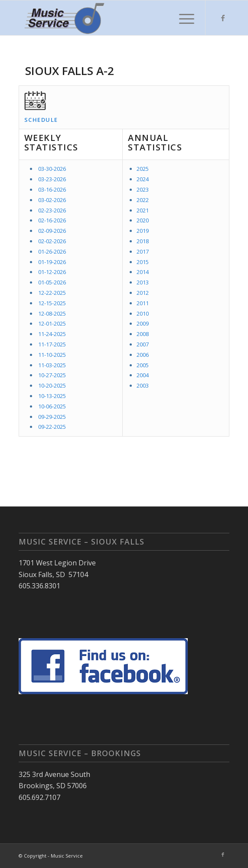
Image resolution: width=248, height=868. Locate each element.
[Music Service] (103, 18)
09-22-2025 (52, 427)
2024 (143, 179)
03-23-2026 (52, 179)
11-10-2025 (52, 355)
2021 (143, 210)
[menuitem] (182, 18)
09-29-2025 (52, 417)
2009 (143, 323)
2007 (143, 344)
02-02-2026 (52, 241)
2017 (143, 251)
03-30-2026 (52, 169)
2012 (143, 293)
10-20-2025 (52, 385)
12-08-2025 (52, 313)
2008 (143, 334)
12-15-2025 (52, 303)
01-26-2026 (52, 251)
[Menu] (182, 18)
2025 (143, 169)
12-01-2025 (52, 323)
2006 (143, 355)
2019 (143, 231)
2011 (143, 303)
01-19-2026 (52, 262)
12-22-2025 (52, 293)
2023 (143, 189)
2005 (143, 365)
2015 (143, 262)
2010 (143, 313)
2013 (143, 282)
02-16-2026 (52, 220)
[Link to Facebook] (223, 18)
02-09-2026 (52, 231)
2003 (143, 385)
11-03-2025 (52, 365)
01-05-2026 (52, 282)
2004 (143, 375)
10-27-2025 (52, 375)
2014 (143, 272)
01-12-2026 (52, 272)
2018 (143, 241)
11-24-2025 (52, 334)
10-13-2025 (52, 396)
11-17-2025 (52, 344)
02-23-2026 (52, 210)
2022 (143, 200)
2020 (143, 220)
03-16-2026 (52, 189)
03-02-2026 (52, 200)
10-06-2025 (52, 406)
